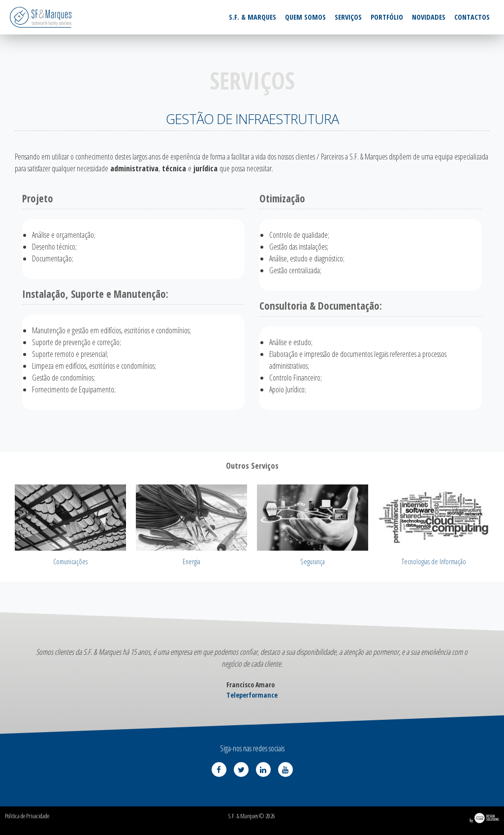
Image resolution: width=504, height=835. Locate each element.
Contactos (472, 17)
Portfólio (387, 17)
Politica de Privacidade (27, 816)
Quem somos (305, 17)
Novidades (429, 17)
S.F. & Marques (252, 17)
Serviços (348, 17)
